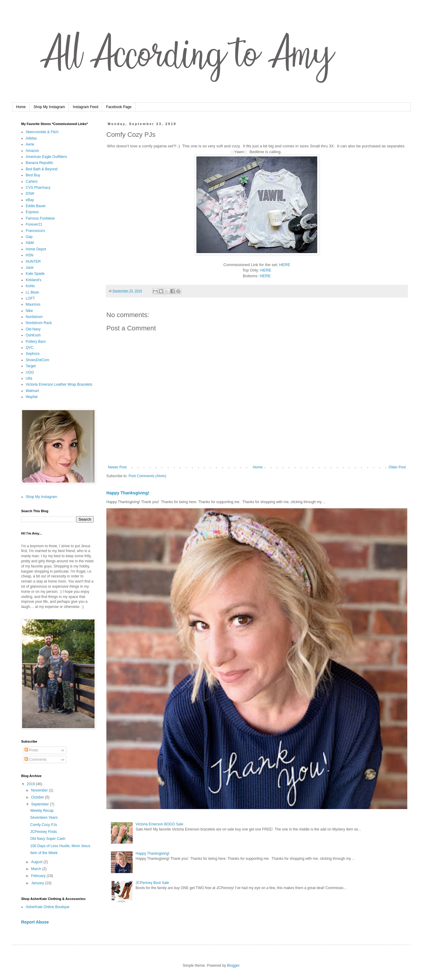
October (38, 797)
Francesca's (35, 231)
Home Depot (36, 249)
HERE (285, 265)
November (40, 790)
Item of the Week (44, 853)
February (39, 876)
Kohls (30, 286)
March (37, 869)
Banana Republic (39, 163)
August (37, 862)
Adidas (31, 138)
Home (21, 107)
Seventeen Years (44, 818)
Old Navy (33, 329)
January (38, 883)
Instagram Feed (86, 107)
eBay (30, 200)
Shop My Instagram (49, 107)
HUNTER (33, 262)
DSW (30, 194)
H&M (30, 243)
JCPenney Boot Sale (152, 883)
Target (31, 366)
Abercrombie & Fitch (42, 132)
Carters (32, 182)
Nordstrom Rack (39, 323)
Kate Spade (35, 274)
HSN (29, 255)
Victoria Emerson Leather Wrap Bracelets (59, 384)
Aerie (30, 144)
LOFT (30, 298)
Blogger (233, 966)
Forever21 (34, 224)
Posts (31, 750)
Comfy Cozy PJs (44, 825)
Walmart (32, 391)
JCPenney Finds (44, 832)
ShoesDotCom (37, 360)
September (40, 804)
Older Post (397, 467)
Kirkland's (34, 280)
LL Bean (32, 292)
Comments (36, 760)
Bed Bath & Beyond (42, 169)
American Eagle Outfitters (46, 157)
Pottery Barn (36, 342)
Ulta (29, 378)
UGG (30, 372)
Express (32, 212)
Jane (30, 268)
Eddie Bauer (36, 206)
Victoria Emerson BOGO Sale (160, 824)
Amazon (32, 151)
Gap (29, 237)
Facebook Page (119, 107)
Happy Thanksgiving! (128, 493)
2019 (31, 784)
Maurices (33, 304)
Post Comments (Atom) (147, 476)
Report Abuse (35, 922)
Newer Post (117, 467)
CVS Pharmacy (38, 188)
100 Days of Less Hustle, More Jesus (60, 846)
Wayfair (32, 397)
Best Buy (33, 175)
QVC (30, 348)
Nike (29, 311)
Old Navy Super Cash (48, 839)
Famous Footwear (40, 218)
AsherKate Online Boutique (48, 907)
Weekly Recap (42, 811)
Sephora (32, 354)
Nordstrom (34, 317)
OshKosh (33, 335)
